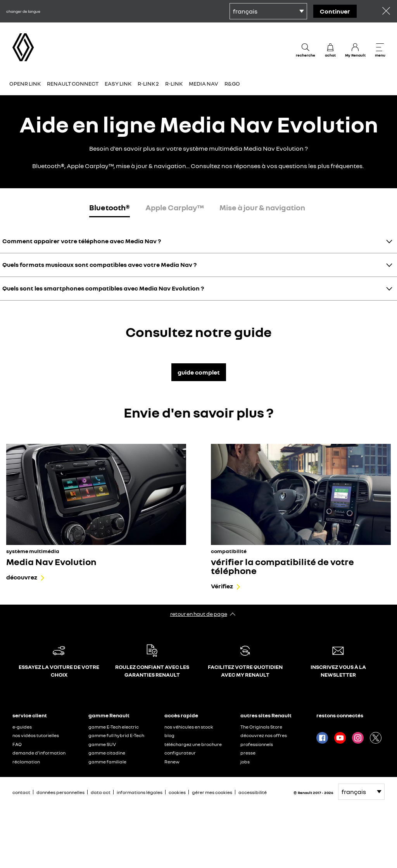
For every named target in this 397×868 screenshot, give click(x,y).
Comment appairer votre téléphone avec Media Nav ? (82, 241)
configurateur (180, 753)
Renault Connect (73, 83)
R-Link (174, 83)
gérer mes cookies (212, 792)
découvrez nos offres (264, 735)
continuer (335, 11)
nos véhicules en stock (189, 727)
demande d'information (39, 753)
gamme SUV (102, 744)
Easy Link (118, 83)
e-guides (22, 727)
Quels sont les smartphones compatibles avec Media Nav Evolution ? (103, 288)
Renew (172, 762)
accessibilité (253, 792)
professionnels (257, 744)
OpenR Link (25, 83)
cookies (177, 792)
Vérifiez (222, 586)
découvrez (22, 577)
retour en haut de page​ (199, 614)
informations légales (140, 792)
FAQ (17, 744)
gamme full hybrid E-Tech (116, 735)
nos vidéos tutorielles (36, 735)
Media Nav (204, 83)
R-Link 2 (148, 83)
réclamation (26, 762)
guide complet (199, 372)
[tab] (110, 209)
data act (101, 792)
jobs (245, 762)
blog (169, 735)
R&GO (232, 83)
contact (21, 792)
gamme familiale (107, 762)
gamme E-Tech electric (114, 727)
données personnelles (60, 792)
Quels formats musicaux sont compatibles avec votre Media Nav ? (99, 265)
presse (248, 753)
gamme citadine (107, 753)
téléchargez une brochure (193, 744)
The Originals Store (261, 727)
